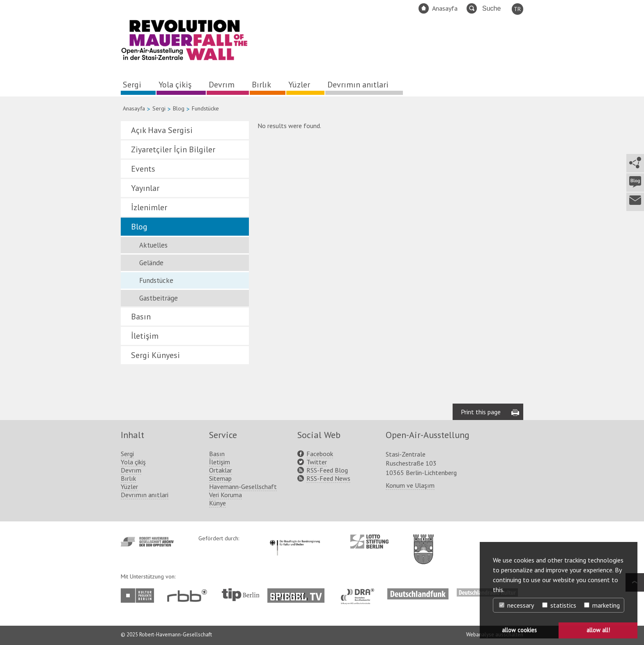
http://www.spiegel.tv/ (299, 592)
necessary (516, 605)
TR (517, 9)
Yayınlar (145, 188)
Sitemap (220, 478)
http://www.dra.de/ (360, 592)
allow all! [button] (598, 630)
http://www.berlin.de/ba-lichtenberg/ (423, 543)
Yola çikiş (175, 85)
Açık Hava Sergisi (162, 130)
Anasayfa (445, 8)
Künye (217, 503)
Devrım (222, 85)
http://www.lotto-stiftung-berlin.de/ (369, 542)
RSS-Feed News (328, 478)
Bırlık (261, 85)
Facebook (320, 454)
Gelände (151, 263)
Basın (141, 317)
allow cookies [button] (519, 630)
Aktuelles (153, 245)
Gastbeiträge (159, 298)
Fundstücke (156, 280)
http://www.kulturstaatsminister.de (295, 539)
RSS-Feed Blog (327, 470)
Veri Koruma (225, 495)
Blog (179, 108)
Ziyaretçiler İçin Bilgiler (173, 149)
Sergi (132, 85)
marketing (602, 605)
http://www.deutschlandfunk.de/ (418, 592)
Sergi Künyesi (155, 355)
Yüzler (299, 85)
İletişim (145, 336)
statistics (559, 605)
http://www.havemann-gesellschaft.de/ (147, 542)
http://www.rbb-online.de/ (189, 596)
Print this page (481, 412)
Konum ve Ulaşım (410, 485)
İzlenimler (149, 207)
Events (143, 169)
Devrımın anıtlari (358, 85)
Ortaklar (221, 470)
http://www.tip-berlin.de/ (240, 595)
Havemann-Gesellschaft (243, 487)
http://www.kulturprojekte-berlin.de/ (139, 596)
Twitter (317, 462)
